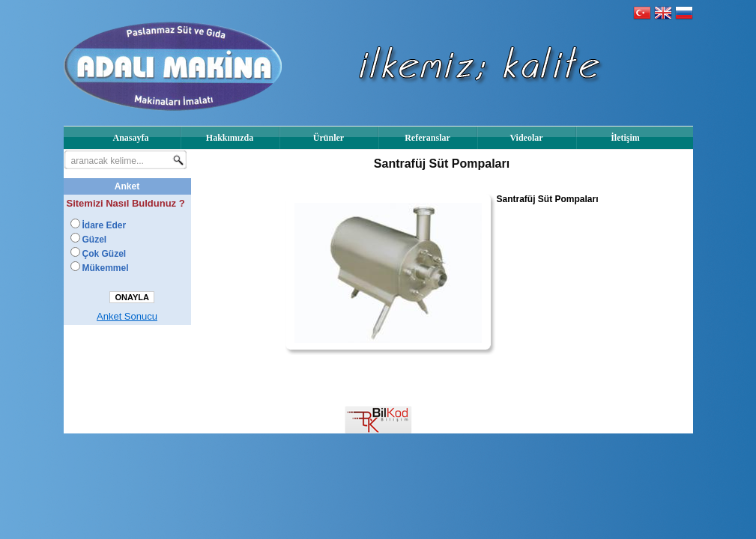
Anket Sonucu (127, 316)
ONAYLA (131, 297)
